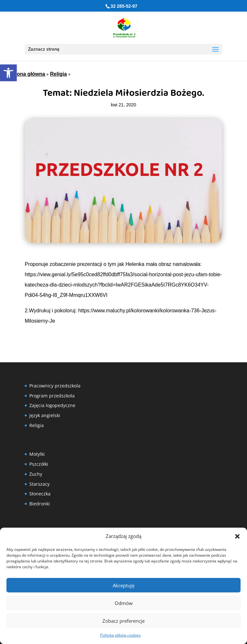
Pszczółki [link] (39, 464)
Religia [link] (58, 74)
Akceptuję (123, 585)
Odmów (124, 603)
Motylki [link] (37, 454)
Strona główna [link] (27, 74)
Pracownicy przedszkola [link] (55, 386)
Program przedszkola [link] (52, 396)
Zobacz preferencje (123, 621)
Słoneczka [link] (40, 494)
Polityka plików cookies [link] (120, 635)
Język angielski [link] (45, 415)
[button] (237, 536)
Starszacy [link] (39, 484)
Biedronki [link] (40, 504)
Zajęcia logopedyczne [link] (52, 405)
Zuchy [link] (36, 474)
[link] (8, 73)
